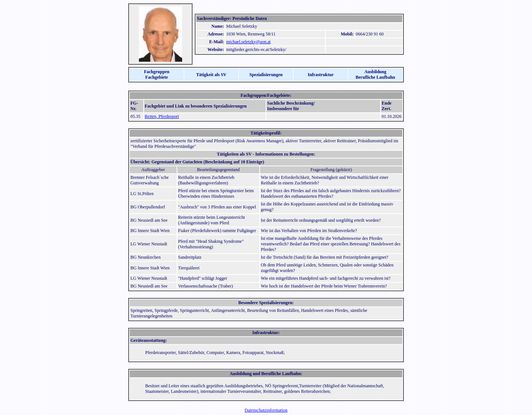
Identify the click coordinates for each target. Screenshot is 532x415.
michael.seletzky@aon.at (248, 42)
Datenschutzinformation (266, 410)
